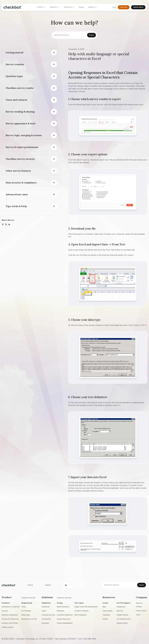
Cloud (24, 607)
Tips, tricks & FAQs (16, 206)
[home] (12, 7)
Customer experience (65, 615)
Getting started (14, 52)
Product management (65, 623)
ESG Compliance (80, 615)
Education (45, 623)
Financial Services (48, 615)
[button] (41, 7)
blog (104, 607)
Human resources (64, 619)
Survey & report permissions (22, 147)
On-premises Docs (124, 619)
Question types (14, 76)
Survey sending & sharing (20, 112)
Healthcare (46, 607)
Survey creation (15, 64)
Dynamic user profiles (10, 623)
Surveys (5, 611)
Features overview (28, 598)
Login (114, 7)
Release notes (122, 623)
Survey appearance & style (21, 123)
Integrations (121, 607)
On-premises (26, 611)
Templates (106, 615)
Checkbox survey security (20, 159)
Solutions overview (64, 598)
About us (139, 603)
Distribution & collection (11, 607)
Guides (105, 619)
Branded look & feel (29, 619)
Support (48, 585)
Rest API (120, 611)
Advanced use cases (17, 194)
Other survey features (18, 171)
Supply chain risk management (86, 607)
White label (26, 615)
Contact (139, 607)
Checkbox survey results (20, 88)
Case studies (108, 611)
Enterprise (61, 611)
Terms (138, 615)
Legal (44, 611)
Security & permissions (10, 619)
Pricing (81, 7)
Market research (63, 607)
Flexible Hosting (7, 627)
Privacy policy (141, 611)
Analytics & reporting (10, 615)
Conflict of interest (81, 611)
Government (46, 619)
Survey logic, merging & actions (24, 135)
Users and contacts (16, 100)
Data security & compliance (21, 183)
